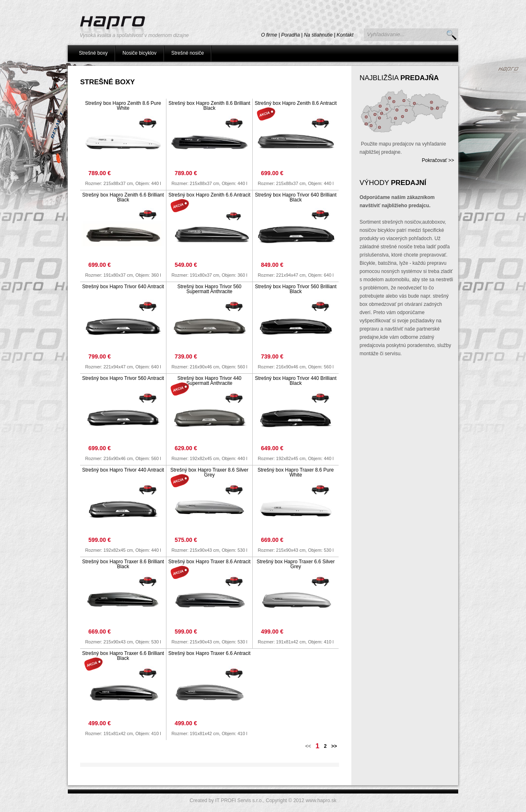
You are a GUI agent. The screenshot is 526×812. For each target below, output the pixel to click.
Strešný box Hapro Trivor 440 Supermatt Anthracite (209, 381)
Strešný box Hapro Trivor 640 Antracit (123, 287)
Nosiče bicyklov (140, 53)
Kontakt (345, 35)
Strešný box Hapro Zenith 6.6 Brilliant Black (123, 197)
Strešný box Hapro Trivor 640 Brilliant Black (296, 197)
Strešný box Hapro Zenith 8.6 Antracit (296, 103)
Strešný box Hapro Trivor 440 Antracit (123, 470)
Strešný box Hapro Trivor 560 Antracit (123, 378)
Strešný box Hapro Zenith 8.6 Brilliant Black (209, 106)
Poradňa (290, 35)
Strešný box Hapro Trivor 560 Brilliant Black (296, 289)
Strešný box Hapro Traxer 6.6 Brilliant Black (123, 656)
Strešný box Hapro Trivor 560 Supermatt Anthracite (209, 289)
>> (334, 746)
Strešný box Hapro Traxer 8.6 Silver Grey (209, 472)
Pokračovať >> (438, 160)
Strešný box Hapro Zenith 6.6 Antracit (209, 195)
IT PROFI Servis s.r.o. (239, 800)
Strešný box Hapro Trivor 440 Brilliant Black (296, 381)
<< (308, 746)
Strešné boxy (93, 53)
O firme (269, 35)
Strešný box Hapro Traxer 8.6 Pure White (296, 472)
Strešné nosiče (188, 53)
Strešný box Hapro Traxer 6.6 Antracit (209, 653)
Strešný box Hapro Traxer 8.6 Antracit (209, 562)
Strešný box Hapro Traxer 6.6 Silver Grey (295, 564)
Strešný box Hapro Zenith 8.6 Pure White (123, 106)
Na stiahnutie (318, 35)
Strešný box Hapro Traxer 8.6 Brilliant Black (123, 564)
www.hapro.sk (321, 800)
